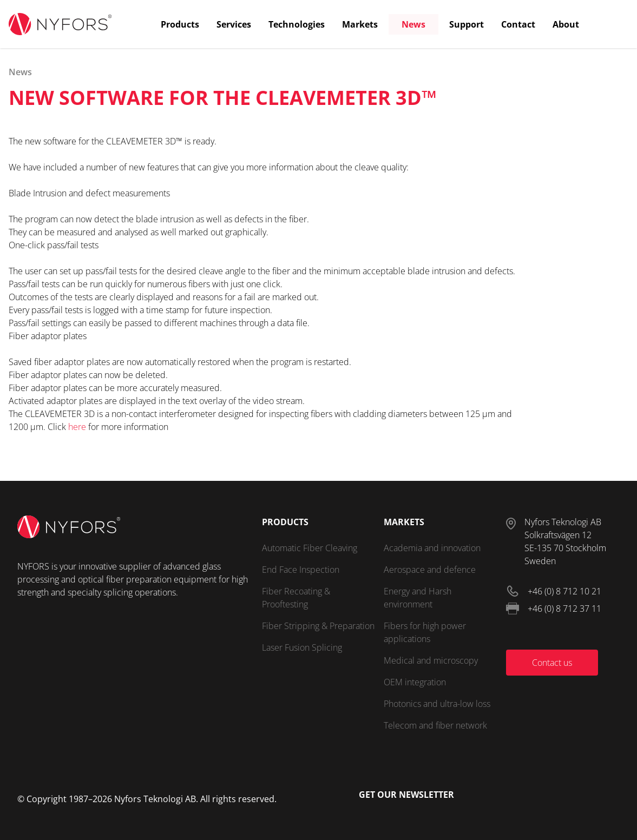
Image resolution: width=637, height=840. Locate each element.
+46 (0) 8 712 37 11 (564, 608)
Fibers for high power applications (425, 632)
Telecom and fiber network (435, 725)
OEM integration (415, 682)
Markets (360, 24)
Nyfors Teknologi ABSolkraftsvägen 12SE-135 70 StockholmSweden (565, 541)
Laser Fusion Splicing (302, 647)
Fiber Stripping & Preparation (318, 626)
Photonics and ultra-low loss (437, 704)
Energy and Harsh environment (418, 598)
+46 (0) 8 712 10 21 (564, 591)
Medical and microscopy (431, 660)
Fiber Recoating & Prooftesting (296, 598)
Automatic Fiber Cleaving (310, 548)
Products (180, 24)
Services (234, 24)
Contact (518, 24)
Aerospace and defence (430, 570)
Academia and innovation (432, 548)
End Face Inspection (301, 570)
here (77, 427)
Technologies (297, 24)
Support (467, 24)
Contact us (552, 663)
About (566, 24)
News (413, 24)
